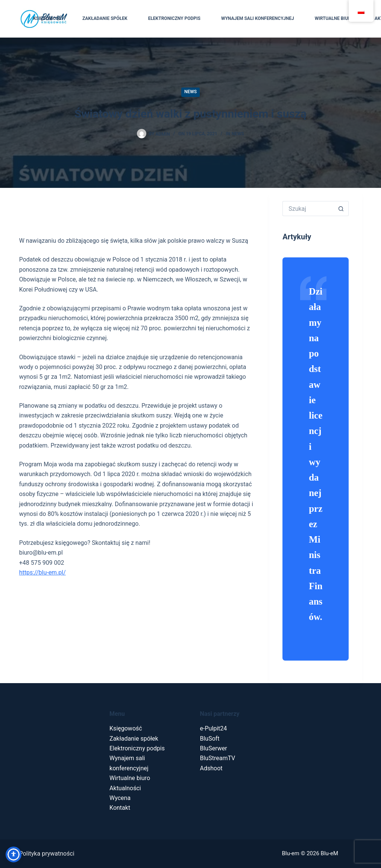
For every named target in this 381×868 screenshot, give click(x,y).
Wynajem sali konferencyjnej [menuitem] (258, 18)
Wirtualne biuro (130, 778)
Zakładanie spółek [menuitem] (105, 18)
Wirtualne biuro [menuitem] (334, 18)
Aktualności (125, 788)
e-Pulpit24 (214, 728)
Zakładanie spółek (134, 739)
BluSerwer (214, 748)
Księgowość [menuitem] (47, 18)
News (190, 92)
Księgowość (126, 728)
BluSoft (210, 739)
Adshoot (211, 768)
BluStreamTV (218, 758)
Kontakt (120, 808)
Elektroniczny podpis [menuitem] (174, 18)
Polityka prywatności (47, 854)
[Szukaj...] (308, 209)
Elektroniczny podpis (137, 748)
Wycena (120, 798)
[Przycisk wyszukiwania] (341, 209)
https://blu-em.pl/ (43, 572)
